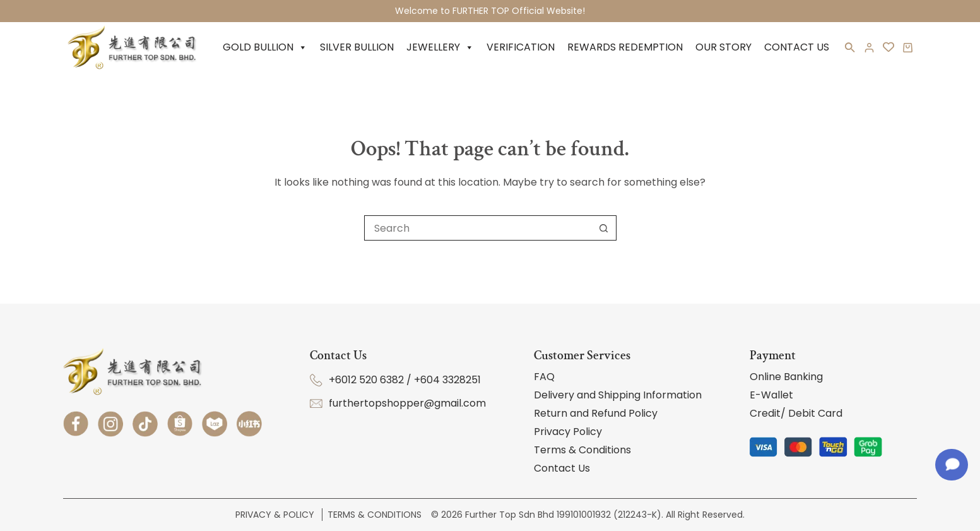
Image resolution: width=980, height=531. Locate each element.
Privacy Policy (568, 432)
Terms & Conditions (582, 450)
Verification (521, 47)
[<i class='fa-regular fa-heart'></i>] (888, 47)
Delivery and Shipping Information (618, 395)
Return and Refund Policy (596, 413)
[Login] (869, 48)
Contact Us (797, 47)
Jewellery (440, 47)
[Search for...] (478, 228)
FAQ (544, 377)
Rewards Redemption (625, 47)
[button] (850, 50)
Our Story (723, 47)
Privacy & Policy (276, 515)
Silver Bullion (357, 47)
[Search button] (604, 228)
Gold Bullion (265, 47)
